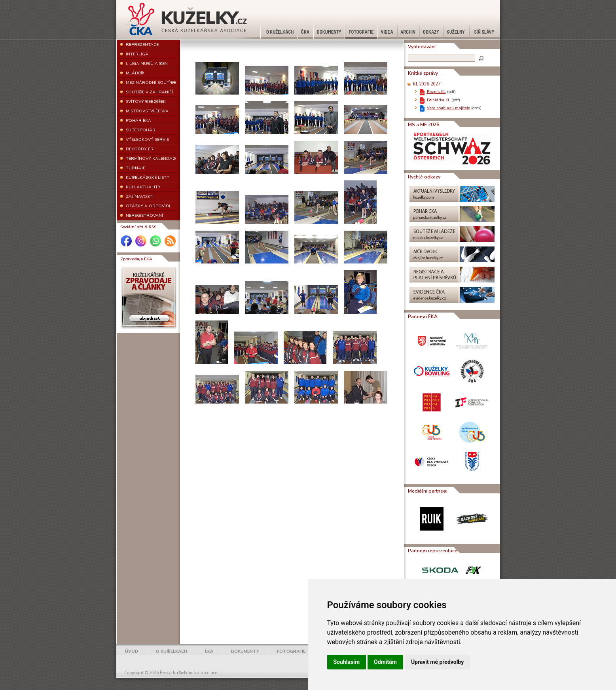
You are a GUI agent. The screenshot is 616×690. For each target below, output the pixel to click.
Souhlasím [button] (347, 662)
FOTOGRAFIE (291, 651)
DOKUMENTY (245, 651)
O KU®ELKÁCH (172, 651)
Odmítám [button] (385, 662)
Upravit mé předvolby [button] (437, 662)
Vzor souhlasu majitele (448, 108)
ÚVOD (132, 651)
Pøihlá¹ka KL (439, 100)
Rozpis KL (436, 92)
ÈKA (209, 651)
